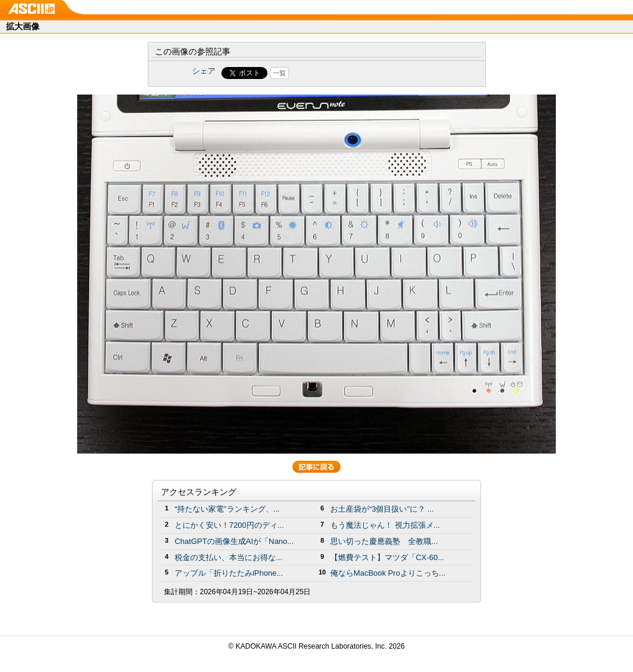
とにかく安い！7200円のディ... (229, 525)
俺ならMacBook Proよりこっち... (388, 573)
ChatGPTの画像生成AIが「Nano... (234, 541)
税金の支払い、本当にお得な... (229, 557)
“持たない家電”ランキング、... (227, 509)
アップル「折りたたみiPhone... (229, 573)
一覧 (279, 73)
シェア (204, 71)
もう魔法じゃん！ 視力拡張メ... (385, 525)
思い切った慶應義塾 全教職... (384, 541)
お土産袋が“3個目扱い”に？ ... (382, 509)
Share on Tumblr (361, 73)
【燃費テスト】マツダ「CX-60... (387, 557)
